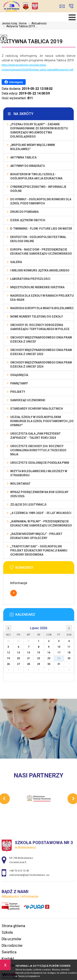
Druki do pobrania (24, 212)
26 (8, 664)
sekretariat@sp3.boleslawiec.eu (62, 6)
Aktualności (37, 23)
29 (39, 664)
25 (69, 658)
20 (18, 658)
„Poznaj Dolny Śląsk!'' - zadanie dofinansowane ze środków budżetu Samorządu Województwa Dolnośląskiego (39, 130)
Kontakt (8, 959)
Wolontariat (20, 484)
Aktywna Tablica (23, 157)
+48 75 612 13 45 (71, 6)
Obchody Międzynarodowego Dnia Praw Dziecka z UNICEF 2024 (41, 365)
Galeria (16, 262)
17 (59, 653)
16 (49, 653)
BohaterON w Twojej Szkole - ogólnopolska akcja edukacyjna (36, 176)
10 (59, 647)
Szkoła (7, 932)
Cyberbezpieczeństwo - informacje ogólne (38, 189)
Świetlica (9, 952)
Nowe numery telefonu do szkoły (37, 317)
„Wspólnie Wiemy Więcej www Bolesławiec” (33, 147)
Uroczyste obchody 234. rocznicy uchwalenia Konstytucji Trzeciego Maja (38, 450)
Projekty (18, 392)
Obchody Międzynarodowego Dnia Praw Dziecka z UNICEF (41, 340)
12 (8, 653)
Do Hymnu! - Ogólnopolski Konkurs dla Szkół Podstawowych (41, 201)
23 (49, 658)
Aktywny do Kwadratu (28, 166)
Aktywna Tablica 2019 (32, 41)
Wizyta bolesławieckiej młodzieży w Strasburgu (39, 473)
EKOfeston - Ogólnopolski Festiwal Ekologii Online (38, 239)
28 (29, 664)
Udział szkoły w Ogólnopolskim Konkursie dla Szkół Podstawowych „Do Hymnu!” (42, 421)
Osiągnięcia (19, 375)
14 (29, 653)
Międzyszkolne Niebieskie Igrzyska (37, 287)
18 (69, 653)
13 (18, 653)
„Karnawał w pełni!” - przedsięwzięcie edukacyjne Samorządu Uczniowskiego (41, 523)
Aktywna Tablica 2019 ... (20, 26)
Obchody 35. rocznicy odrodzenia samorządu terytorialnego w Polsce (40, 327)
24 (59, 658)
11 (69, 647)
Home (23, 23)
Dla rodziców (12, 945)
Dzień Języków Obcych (28, 220)
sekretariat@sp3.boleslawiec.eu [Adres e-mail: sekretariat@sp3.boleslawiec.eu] (29, 875)
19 (8, 658)
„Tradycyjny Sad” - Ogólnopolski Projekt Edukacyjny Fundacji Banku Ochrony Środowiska (39, 550)
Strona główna (13, 926)
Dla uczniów (11, 939)
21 (29, 658)
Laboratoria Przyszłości (30, 279)
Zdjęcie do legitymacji (28, 505)
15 (39, 653)
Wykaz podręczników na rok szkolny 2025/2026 (39, 494)
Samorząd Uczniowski (28, 400)
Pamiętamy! (19, 383)
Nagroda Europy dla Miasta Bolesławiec (42, 308)
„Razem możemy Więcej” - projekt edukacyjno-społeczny (36, 536)
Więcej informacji (14, 593)
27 (18, 664)
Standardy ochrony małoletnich (37, 409)
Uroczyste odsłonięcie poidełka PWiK (40, 463)
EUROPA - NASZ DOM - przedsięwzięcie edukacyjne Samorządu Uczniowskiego (41, 252)
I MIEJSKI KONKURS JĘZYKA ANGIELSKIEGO (40, 270)
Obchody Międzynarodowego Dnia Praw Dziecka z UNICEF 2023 (41, 352)
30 (49, 664)
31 (59, 664)
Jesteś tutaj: (10, 23)
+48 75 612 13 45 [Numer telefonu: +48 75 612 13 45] (19, 871)
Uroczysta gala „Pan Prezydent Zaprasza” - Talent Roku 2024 (36, 436)
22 (39, 658)
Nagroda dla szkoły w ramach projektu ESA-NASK (42, 298)
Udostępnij (14, 82)
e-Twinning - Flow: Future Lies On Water (41, 229)
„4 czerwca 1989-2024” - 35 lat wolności (41, 513)
